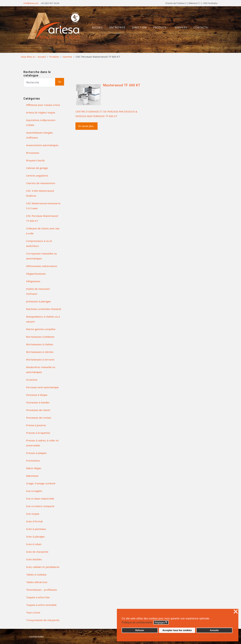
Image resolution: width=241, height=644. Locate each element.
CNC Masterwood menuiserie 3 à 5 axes (43, 206)
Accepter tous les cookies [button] (177, 630)
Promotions (33, 461)
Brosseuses (33, 153)
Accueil (96, 27)
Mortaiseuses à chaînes (40, 344)
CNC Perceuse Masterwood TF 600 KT (42, 218)
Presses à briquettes (38, 433)
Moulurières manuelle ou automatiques (41, 370)
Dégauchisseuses (36, 274)
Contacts (199, 27)
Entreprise (116, 27)
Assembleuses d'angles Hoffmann (39, 135)
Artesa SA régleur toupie (41, 112)
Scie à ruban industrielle (40, 499)
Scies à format (34, 521)
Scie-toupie (33, 514)
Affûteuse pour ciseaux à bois (43, 105)
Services (180, 27)
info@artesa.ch (31, 3)
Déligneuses (33, 281)
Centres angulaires (37, 176)
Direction (138, 27)
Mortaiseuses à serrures (40, 359)
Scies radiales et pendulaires (43, 567)
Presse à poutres (36, 425)
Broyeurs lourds (35, 160)
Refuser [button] (140, 630)
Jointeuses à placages (38, 301)
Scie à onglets (34, 491)
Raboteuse (32, 476)
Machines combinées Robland (43, 309)
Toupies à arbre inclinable (41, 605)
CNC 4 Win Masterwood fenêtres (40, 193)
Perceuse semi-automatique (42, 387)
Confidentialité (36, 637)
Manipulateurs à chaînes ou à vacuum (43, 319)
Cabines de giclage (37, 168)
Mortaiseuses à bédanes (40, 337)
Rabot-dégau (34, 468)
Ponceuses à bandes (38, 402)
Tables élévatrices (37, 582)
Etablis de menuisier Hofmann (38, 291)
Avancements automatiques (42, 145)
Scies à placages (35, 537)
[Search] (39, 82)
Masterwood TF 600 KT (122, 85)
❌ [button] (236, 612)
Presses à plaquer (36, 453)
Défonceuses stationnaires (42, 266)
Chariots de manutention (41, 183)
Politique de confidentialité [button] (137, 622)
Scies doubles (34, 559)
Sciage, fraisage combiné (41, 483)
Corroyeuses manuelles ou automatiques (41, 256)
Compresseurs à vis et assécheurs (39, 243)
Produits (160, 27)
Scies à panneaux (36, 529)
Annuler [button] (214, 630)
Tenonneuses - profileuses (42, 590)
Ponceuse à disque (37, 395)
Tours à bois (33, 612)
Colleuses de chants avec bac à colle (43, 231)
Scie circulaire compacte (40, 506)
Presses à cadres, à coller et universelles (42, 443)
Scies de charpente (37, 552)
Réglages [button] (161, 623)
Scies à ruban (34, 544)
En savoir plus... (86, 126)
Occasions (32, 380)
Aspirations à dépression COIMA (41, 123)
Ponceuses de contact (39, 418)
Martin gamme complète (41, 329)
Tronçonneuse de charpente (43, 620)
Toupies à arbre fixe (38, 597)
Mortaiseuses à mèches (40, 352)
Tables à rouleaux (36, 574)
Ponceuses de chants (38, 410)
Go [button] (60, 82)
